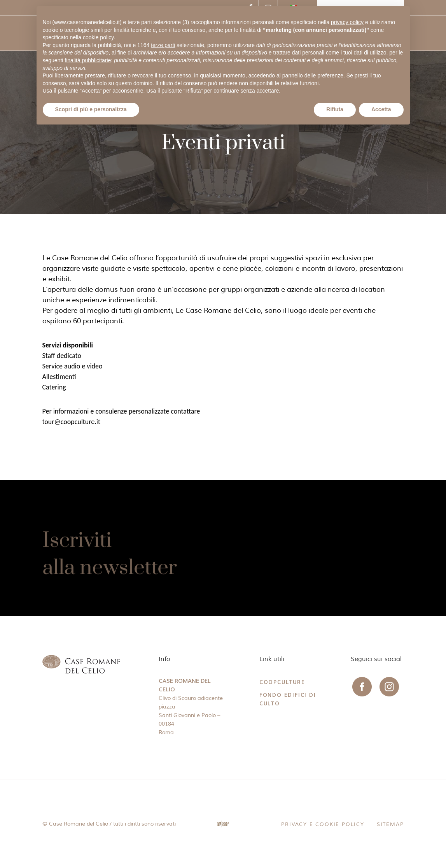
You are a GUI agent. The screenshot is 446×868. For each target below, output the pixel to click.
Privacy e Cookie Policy (323, 824)
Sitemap (390, 824)
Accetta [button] (381, 109)
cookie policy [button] (98, 37)
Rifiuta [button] (335, 109)
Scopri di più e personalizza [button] (91, 109)
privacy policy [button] (347, 22)
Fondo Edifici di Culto (288, 699)
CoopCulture (282, 682)
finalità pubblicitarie (88, 60)
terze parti (163, 45)
